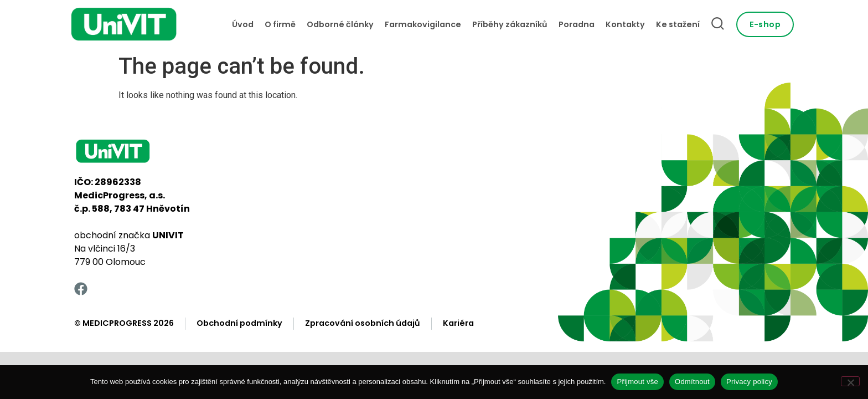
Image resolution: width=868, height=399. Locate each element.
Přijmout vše (637, 382)
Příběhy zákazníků (510, 24)
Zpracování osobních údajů (363, 323)
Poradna (577, 24)
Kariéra (458, 323)
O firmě (280, 24)
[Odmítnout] (850, 381)
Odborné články (340, 24)
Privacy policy (749, 382)
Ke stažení (678, 24)
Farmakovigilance (423, 24)
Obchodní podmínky (239, 323)
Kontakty (625, 24)
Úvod (243, 24)
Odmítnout (692, 382)
